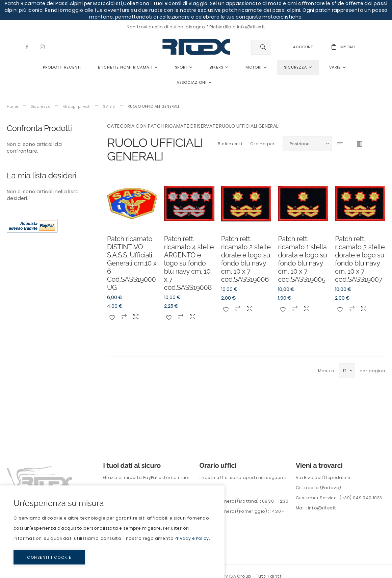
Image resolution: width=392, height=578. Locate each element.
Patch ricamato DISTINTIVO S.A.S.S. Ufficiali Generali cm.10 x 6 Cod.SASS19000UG (132, 263)
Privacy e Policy (192, 538)
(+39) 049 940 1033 (361, 498)
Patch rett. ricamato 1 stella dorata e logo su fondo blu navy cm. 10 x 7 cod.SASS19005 (302, 259)
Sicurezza (41, 107)
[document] (112, 532)
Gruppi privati (77, 107)
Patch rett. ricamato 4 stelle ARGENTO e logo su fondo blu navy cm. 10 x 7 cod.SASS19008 (189, 263)
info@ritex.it (322, 508)
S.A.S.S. (109, 107)
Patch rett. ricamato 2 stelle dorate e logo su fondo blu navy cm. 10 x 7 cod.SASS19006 (246, 259)
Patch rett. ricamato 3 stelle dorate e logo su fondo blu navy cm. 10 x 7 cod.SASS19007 (360, 259)
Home (13, 107)
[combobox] (261, 47)
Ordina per (263, 144)
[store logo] (196, 47)
